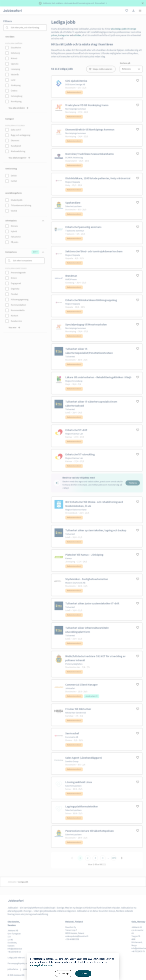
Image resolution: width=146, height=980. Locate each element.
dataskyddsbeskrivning (42, 965)
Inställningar (64, 974)
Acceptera (83, 974)
